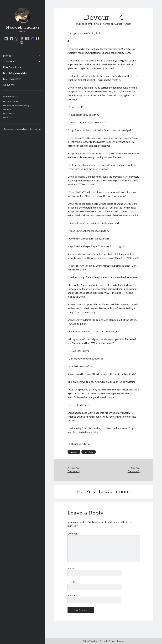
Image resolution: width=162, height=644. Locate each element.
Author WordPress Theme (94, 641)
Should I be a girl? (10, 102)
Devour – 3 (73, 471)
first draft (89, 452)
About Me (9, 85)
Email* (71, 582)
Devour (74, 452)
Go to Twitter (9, 113)
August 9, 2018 (122, 24)
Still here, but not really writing (16, 106)
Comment (73, 533)
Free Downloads (12, 67)
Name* (71, 568)
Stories (7, 56)
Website (72, 595)
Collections (9, 61)
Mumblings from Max (15, 73)
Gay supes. (8, 117)
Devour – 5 (134, 471)
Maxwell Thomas (23, 27)
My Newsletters (12, 79)
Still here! (7, 109)
